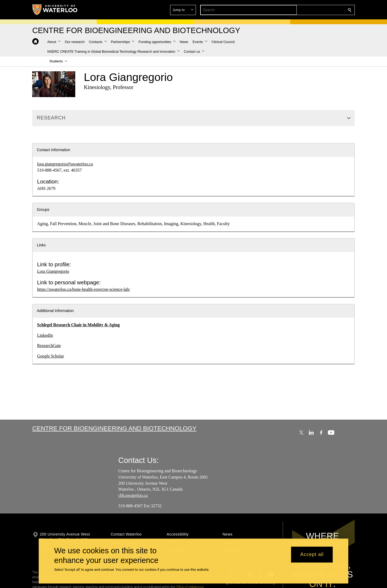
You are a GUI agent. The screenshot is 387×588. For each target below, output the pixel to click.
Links (41, 245)
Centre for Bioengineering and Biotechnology (114, 428)
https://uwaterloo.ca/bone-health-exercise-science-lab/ (84, 289)
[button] (311, 10)
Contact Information (53, 150)
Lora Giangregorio (53, 271)
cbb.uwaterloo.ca (133, 495)
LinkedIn (45, 335)
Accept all (312, 555)
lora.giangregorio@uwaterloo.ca (65, 164)
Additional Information (55, 311)
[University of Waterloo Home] (55, 10)
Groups (43, 210)
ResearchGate (49, 346)
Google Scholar (51, 356)
